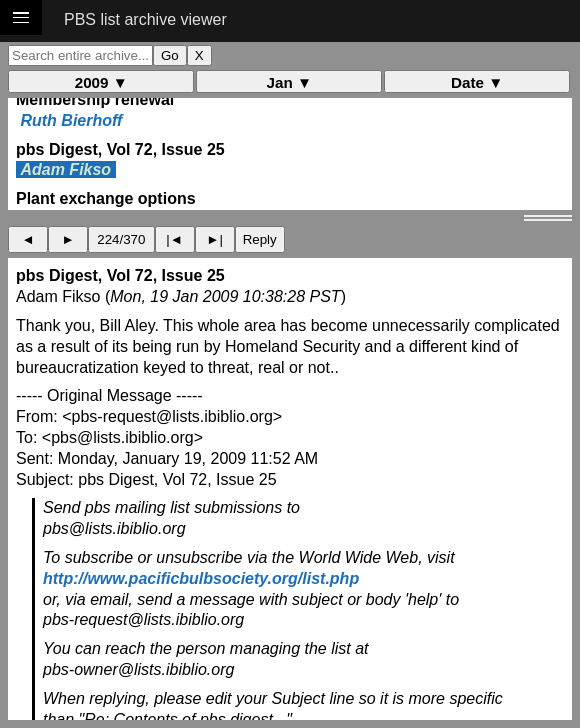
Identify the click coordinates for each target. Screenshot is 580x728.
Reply (260, 239)
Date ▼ (477, 82)
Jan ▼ (289, 82)
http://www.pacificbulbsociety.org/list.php (201, 578)
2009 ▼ (101, 82)
